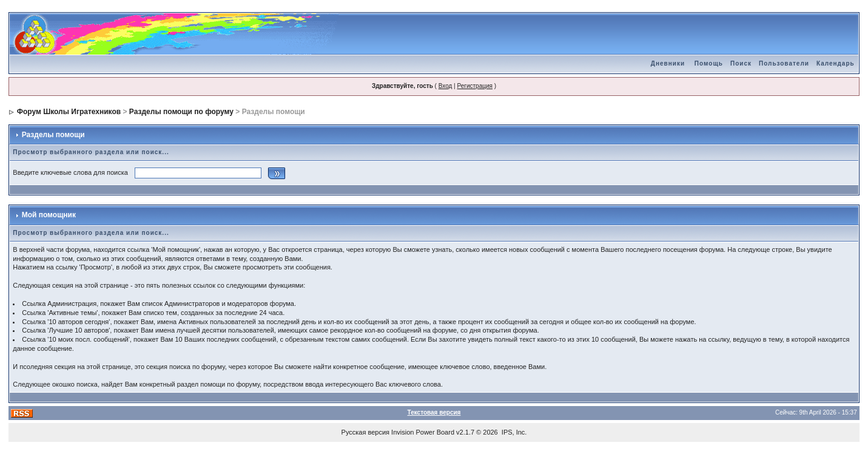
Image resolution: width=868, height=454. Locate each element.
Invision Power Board (423, 432)
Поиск (741, 63)
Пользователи (784, 63)
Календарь (836, 63)
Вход (446, 86)
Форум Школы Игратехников (69, 112)
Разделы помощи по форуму (181, 112)
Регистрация (474, 86)
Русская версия (365, 432)
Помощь (709, 63)
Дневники (668, 63)
